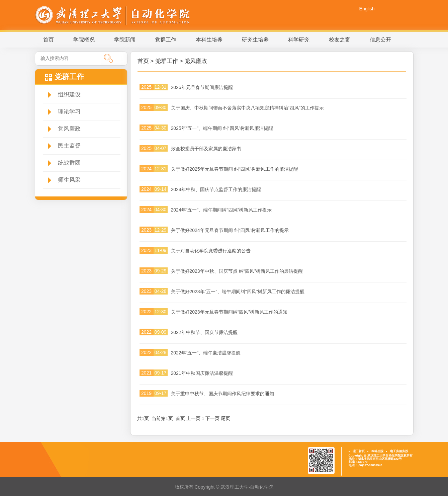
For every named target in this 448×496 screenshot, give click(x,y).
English (367, 9)
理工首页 (359, 451)
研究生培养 (255, 40)
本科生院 (377, 451)
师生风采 (69, 180)
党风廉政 (69, 129)
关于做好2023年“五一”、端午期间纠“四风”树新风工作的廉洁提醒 (238, 292)
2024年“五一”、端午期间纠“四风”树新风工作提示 (221, 210)
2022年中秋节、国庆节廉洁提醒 (204, 332)
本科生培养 (209, 40)
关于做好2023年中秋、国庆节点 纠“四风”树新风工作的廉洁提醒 (237, 271)
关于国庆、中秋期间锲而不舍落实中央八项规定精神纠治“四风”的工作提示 (247, 108)
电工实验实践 (399, 451)
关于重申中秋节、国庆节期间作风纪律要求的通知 (222, 394)
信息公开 (380, 40)
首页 (49, 40)
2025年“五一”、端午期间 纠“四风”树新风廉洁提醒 (222, 128)
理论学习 (69, 112)
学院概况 (84, 40)
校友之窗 (340, 40)
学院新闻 (125, 40)
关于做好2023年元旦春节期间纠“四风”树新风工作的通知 (229, 312)
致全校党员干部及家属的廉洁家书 (206, 149)
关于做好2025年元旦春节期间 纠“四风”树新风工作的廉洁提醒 (235, 169)
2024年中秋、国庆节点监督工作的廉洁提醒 (216, 189)
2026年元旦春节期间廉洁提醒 (202, 87)
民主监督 (69, 146)
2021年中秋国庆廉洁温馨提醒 (202, 373)
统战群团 (69, 163)
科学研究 (299, 40)
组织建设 (69, 95)
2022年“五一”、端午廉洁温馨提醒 (206, 353)
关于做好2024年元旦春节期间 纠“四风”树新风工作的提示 (230, 230)
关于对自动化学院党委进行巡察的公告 (211, 251)
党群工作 (166, 40)
